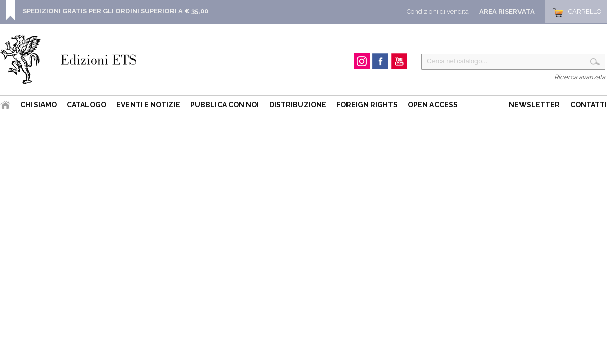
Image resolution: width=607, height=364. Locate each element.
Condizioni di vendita (438, 11)
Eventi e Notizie (148, 105)
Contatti (589, 105)
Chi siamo (38, 105)
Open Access (433, 105)
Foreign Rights (367, 105)
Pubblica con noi (225, 105)
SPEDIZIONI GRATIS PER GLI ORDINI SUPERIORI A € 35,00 (116, 11)
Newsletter (534, 105)
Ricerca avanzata (580, 77)
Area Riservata (507, 11)
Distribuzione (298, 105)
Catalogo (86, 105)
